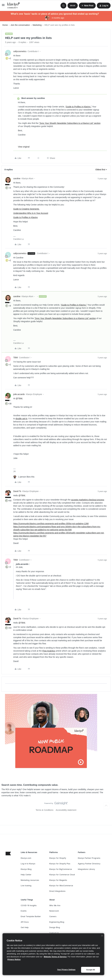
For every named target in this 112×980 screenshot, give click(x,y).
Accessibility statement (66, 810)
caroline (17, 178)
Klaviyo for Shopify (58, 858)
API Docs (25, 922)
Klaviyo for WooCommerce (61, 886)
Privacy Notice (14, 959)
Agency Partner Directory (89, 864)
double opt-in (22, 419)
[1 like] (24, 477)
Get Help (25, 927)
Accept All (90, 970)
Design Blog (55, 927)
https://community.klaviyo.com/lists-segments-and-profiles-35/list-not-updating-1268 (51, 524)
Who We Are (55, 905)
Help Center (26, 875)
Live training (26, 886)
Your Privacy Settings (66, 970)
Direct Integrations (57, 891)
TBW (16, 358)
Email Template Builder (31, 916)
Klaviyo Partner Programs (89, 858)
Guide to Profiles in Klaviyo (25, 217)
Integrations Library (86, 869)
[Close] (102, 936)
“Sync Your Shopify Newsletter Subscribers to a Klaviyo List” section (70, 123)
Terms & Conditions (45, 810)
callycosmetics (20, 51)
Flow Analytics (49, 651)
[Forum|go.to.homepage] (14, 6)
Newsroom (54, 911)
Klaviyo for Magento (58, 880)
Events (24, 911)
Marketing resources (30, 880)
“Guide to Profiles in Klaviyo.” (79, 107)
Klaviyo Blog (26, 869)
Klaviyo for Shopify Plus (60, 864)
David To (17, 491)
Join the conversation (20, 25)
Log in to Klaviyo (28, 864)
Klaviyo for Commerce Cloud (62, 875)
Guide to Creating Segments (26, 209)
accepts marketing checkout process (88, 500)
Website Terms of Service (55, 957)
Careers (53, 916)
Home (5, 25)
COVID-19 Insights (29, 905)
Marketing (37, 25)
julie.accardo (19, 394)
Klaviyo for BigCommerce (61, 869)
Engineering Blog (57, 922)
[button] (3, 6)
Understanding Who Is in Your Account (31, 213)
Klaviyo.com (26, 858)
